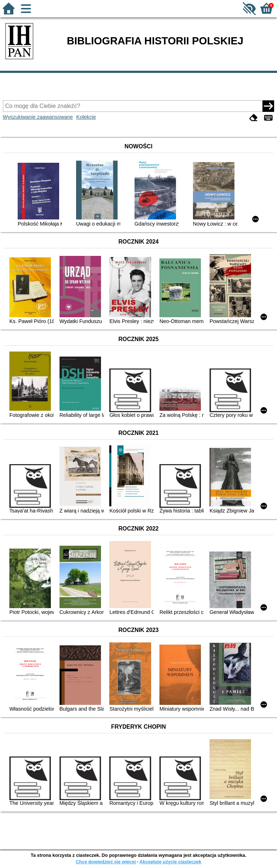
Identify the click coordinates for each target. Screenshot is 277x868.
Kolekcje (86, 117)
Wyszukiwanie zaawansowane (38, 117)
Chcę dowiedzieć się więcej (106, 862)
